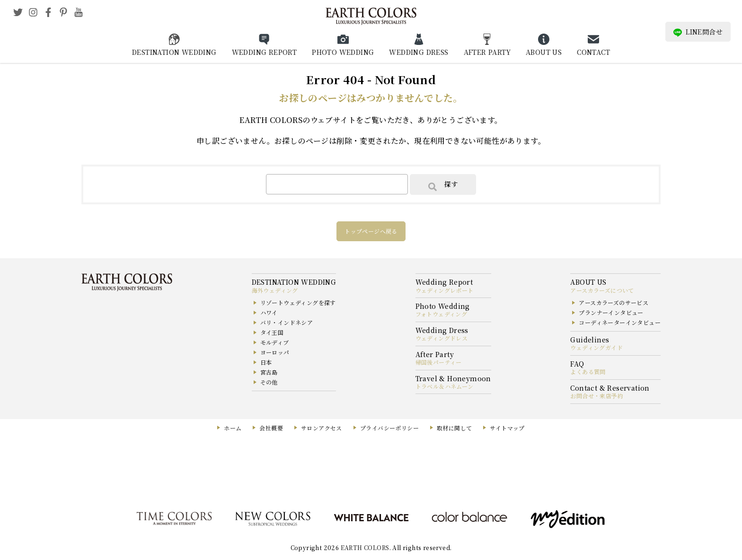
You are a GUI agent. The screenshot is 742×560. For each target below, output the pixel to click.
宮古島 (269, 372)
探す (443, 185)
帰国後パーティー (439, 362)
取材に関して (454, 428)
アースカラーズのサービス (614, 302)
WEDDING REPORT (265, 52)
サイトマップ (507, 428)
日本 (266, 362)
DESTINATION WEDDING (174, 52)
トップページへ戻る (371, 231)
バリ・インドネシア (287, 322)
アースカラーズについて (602, 290)
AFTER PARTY (487, 52)
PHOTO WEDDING (343, 52)
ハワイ (269, 312)
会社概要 (271, 428)
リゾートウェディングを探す (298, 302)
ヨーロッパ (275, 352)
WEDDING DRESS (419, 52)
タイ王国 (272, 332)
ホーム (233, 428)
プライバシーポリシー (389, 428)
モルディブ (275, 342)
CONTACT (593, 52)
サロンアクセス (322, 428)
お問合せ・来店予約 (597, 396)
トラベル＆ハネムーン (445, 386)
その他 (269, 382)
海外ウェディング (275, 290)
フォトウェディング (442, 314)
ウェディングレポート (445, 290)
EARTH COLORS (365, 547)
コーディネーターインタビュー (620, 322)
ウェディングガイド (596, 347)
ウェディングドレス (442, 338)
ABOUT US (544, 52)
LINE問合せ (698, 32)
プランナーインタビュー (611, 312)
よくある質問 (588, 372)
